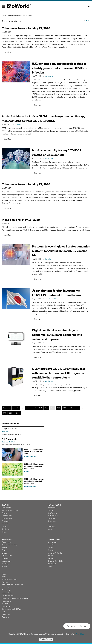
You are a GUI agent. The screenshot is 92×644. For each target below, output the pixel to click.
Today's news (6, 508)
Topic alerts (6, 617)
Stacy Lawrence (50, 343)
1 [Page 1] (14, 408)
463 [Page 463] (59, 408)
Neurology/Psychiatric (55, 561)
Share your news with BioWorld (12, 609)
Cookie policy (7, 590)
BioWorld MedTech (8, 442)
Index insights (6, 601)
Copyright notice (8, 593)
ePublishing (79, 634)
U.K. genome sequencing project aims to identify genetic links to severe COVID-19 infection (60, 68)
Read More (7, 52)
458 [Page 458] (28, 408)
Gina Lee (57, 299)
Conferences (52, 550)
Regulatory (5, 529)
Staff (3, 612)
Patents (50, 566)
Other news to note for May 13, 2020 (26, 28)
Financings (5, 521)
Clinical (4, 513)
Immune (50, 556)
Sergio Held (49, 158)
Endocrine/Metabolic (55, 553)
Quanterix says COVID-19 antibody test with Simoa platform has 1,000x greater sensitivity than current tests (58, 373)
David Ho (48, 259)
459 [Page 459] (34, 408)
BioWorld (5, 432)
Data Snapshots (7, 516)
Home (4, 15)
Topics (10, 15)
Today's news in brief (9, 429)
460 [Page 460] (40, 408)
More (4, 574)
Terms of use (6, 614)
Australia (5, 548)
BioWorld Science (30, 486)
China (4, 550)
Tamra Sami (18, 124)
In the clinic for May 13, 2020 (21, 220)
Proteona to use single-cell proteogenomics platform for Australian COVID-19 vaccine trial (61, 251)
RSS (87, 20)
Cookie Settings (46, 639)
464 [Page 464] (65, 408)
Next (17, 413)
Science (4, 532)
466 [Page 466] (77, 408)
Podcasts (5, 604)
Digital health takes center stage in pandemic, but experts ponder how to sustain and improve (57, 335)
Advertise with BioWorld (10, 579)
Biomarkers (51, 545)
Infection (18, 15)
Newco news (6, 524)
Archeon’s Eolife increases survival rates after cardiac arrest (33, 451)
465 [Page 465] (71, 408)
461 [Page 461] (46, 408)
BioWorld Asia (7, 539)
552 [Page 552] (11, 413)
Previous (7, 408)
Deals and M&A (7, 518)
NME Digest (52, 564)
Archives (5, 582)
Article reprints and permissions (12, 585)
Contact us (5, 587)
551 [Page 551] (5, 413)
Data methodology (8, 596)
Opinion (5, 527)
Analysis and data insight (10, 510)
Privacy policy (7, 606)
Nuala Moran (49, 76)
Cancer (50, 548)
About (4, 577)
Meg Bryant (49, 381)
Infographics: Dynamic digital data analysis (16, 598)
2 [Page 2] (18, 408)
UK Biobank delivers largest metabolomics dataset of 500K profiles (34, 466)
